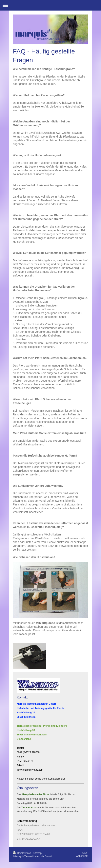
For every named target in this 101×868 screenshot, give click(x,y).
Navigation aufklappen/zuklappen (50, 5)
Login (85, 853)
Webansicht (82, 856)
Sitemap (37, 853)
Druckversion (22, 853)
